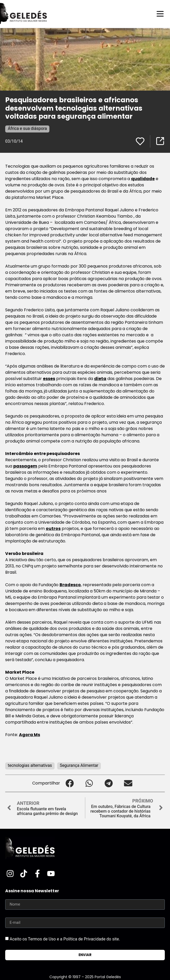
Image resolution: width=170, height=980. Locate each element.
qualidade (143, 179)
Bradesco (70, 585)
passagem (25, 466)
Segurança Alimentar (79, 765)
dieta (100, 379)
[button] (70, 783)
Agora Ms (30, 735)
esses (49, 379)
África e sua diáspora (27, 128)
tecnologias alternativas (30, 765)
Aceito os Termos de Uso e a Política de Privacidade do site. (65, 939)
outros (53, 529)
